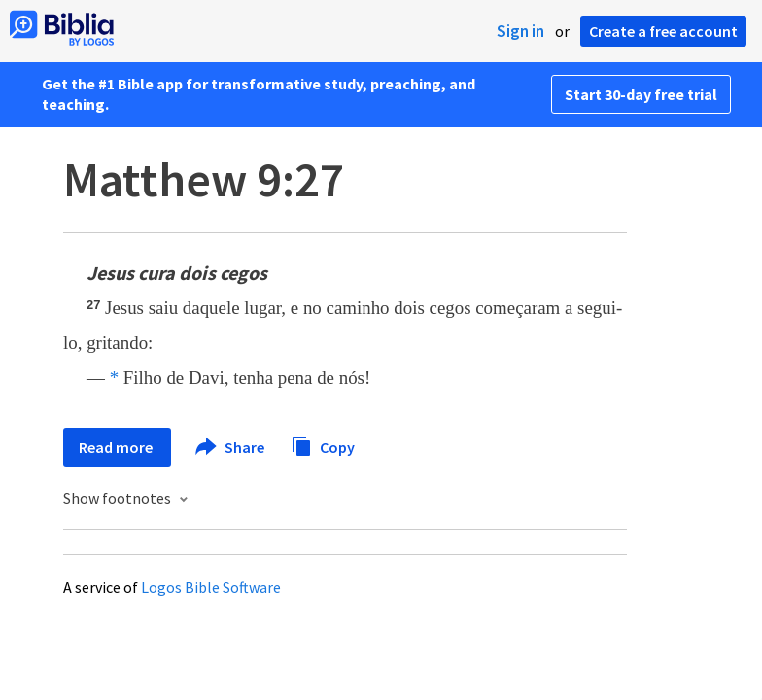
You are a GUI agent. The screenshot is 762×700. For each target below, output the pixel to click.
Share (231, 447)
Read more (117, 447)
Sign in (520, 31)
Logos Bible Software (211, 587)
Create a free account (663, 31)
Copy (323, 445)
